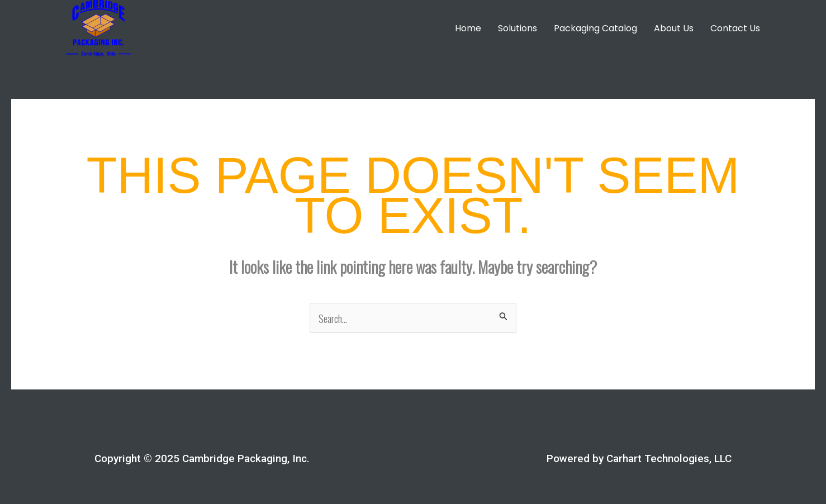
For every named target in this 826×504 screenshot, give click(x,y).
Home (468, 28)
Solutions (518, 28)
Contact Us (735, 28)
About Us (674, 28)
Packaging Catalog (595, 28)
